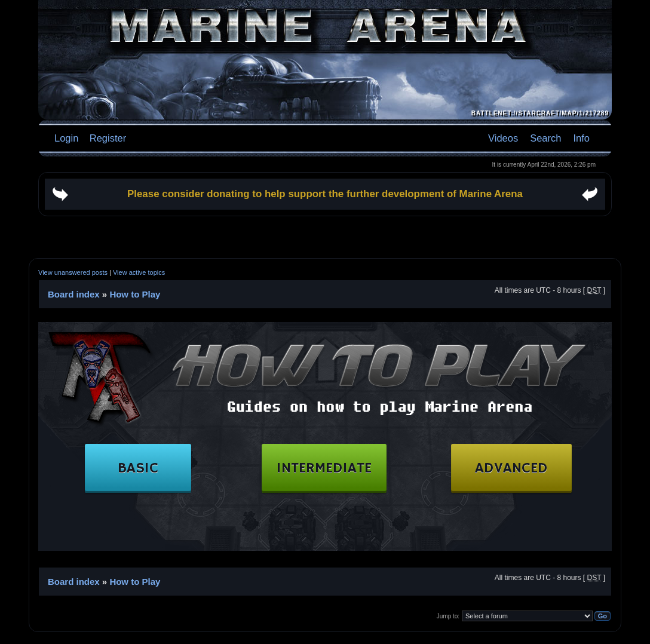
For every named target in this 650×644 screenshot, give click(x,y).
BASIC (145, 469)
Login (66, 138)
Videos (503, 138)
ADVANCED (519, 469)
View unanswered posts (73, 272)
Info (581, 138)
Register (106, 138)
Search (545, 138)
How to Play (135, 294)
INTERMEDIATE (332, 469)
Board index (74, 294)
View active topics (139, 272)
